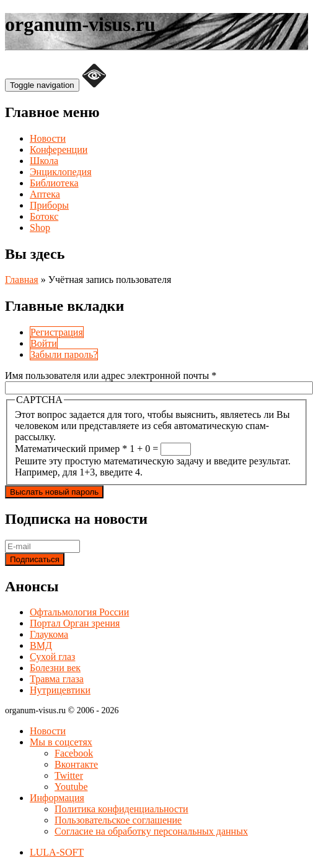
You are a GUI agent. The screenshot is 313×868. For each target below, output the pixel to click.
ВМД (41, 645)
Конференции (59, 150)
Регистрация (57, 332)
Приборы (49, 205)
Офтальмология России (79, 612)
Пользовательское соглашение (118, 820)
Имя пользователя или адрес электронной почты (111, 375)
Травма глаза (57, 679)
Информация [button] (57, 798)
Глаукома (49, 634)
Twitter (69, 775)
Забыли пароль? (64, 354)
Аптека (45, 194)
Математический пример (71, 449)
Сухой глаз (52, 657)
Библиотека (54, 183)
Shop (40, 228)
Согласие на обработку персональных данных (151, 831)
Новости (48, 138)
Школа (44, 161)
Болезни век (55, 668)
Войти (44, 343)
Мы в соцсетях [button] (61, 742)
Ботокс (44, 216)
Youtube (71, 787)
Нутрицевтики (60, 690)
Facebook (74, 753)
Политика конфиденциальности (121, 809)
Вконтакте (76, 764)
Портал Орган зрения (75, 623)
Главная (22, 280)
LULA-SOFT (57, 852)
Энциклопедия (61, 172)
